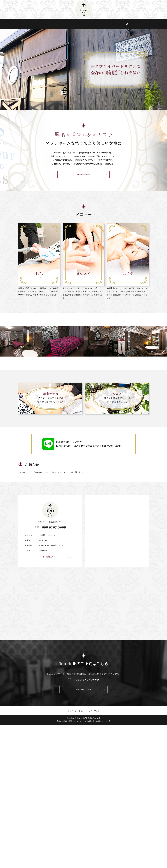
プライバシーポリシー (77, 708)
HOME (35, 23)
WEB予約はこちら (83, 687)
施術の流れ (115, 23)
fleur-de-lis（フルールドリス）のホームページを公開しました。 (60, 470)
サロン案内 (48, 23)
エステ (102, 23)
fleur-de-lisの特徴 (65, 23)
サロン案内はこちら (49, 555)
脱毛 (79, 23)
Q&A (127, 23)
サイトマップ (94, 708)
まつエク (90, 23)
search (134, 23)
